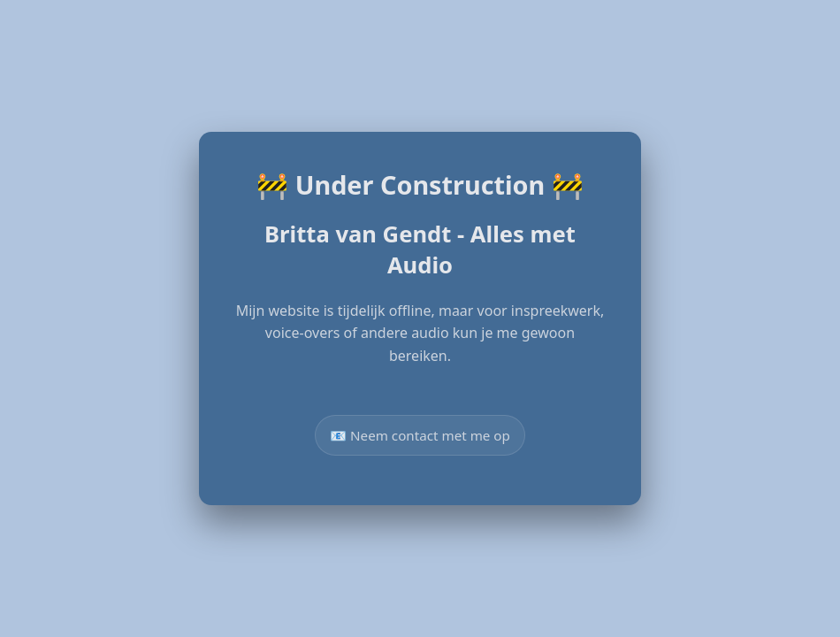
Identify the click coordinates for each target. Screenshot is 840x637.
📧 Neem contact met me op (420, 435)
